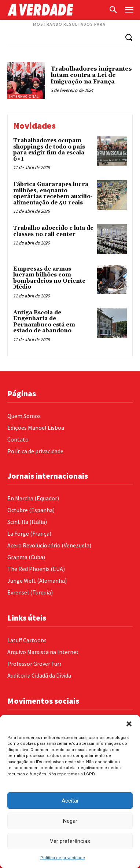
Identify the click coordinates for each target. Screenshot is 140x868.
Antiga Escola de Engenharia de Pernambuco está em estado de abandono (44, 322)
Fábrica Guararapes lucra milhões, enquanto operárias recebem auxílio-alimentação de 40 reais (53, 194)
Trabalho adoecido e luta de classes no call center (53, 231)
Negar (70, 821)
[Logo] (56, 10)
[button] (129, 724)
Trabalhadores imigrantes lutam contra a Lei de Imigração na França (91, 75)
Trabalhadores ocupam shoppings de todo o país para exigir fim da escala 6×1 (49, 150)
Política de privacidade (63, 858)
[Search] (129, 37)
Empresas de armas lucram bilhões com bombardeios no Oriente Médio (49, 278)
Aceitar (70, 801)
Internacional (24, 97)
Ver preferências (70, 841)
